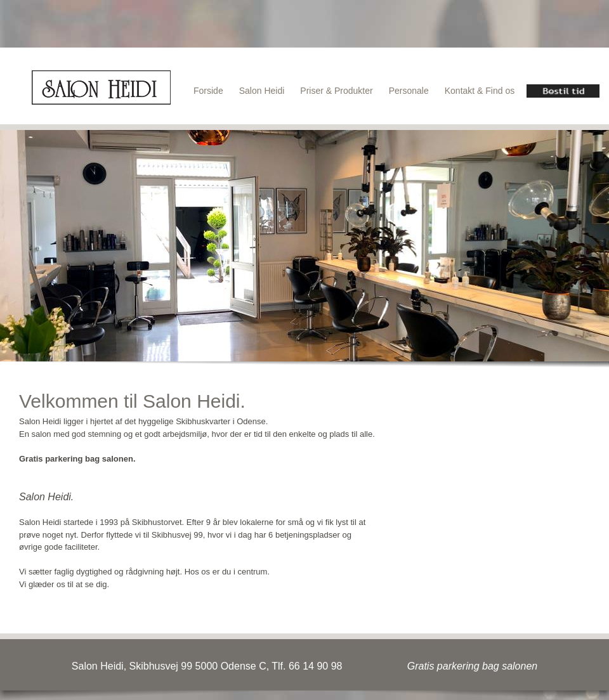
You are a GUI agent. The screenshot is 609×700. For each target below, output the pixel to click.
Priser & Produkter (336, 91)
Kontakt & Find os (480, 91)
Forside (208, 91)
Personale (409, 91)
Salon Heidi (262, 91)
